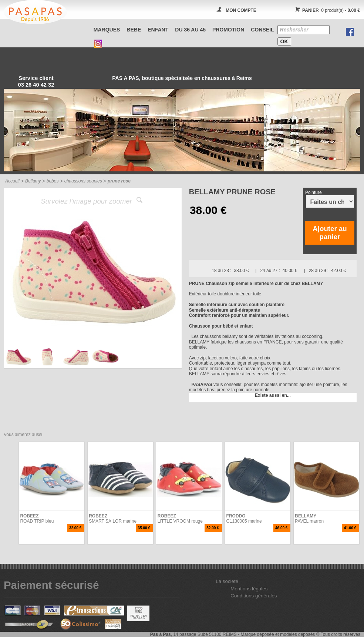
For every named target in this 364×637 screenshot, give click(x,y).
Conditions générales (254, 596)
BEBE (134, 30)
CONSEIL (262, 30)
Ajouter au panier (330, 233)
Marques (107, 30)
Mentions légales (249, 589)
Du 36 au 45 (190, 30)
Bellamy (33, 181)
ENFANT (158, 30)
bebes (53, 181)
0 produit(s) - (326, 10)
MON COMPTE (241, 10)
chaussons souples (83, 181)
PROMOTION (228, 30)
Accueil (12, 181)
